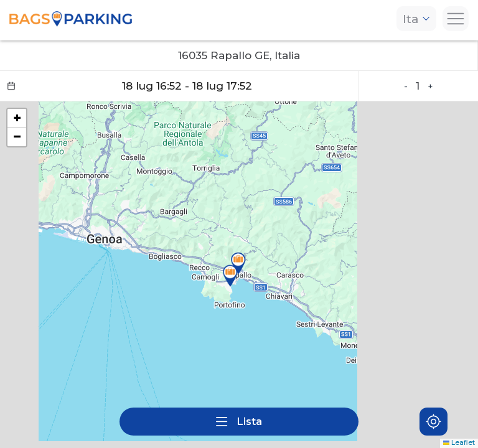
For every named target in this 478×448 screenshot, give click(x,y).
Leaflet (459, 443)
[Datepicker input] (179, 86)
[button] (238, 263)
